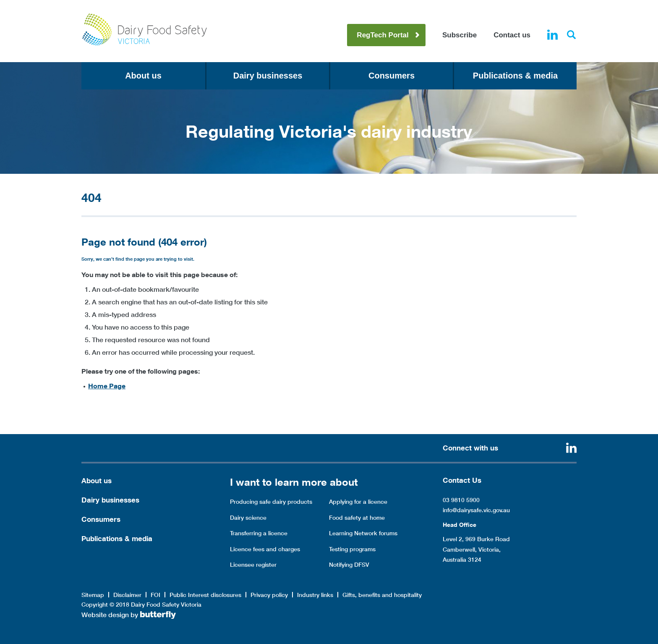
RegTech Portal (383, 35)
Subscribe (460, 35)
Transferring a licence (259, 533)
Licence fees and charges (265, 549)
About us (143, 76)
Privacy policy (269, 595)
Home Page (107, 386)
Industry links (315, 595)
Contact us (512, 35)
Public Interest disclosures (205, 595)
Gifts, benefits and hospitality (382, 595)
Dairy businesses (268, 76)
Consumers (392, 76)
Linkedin (552, 35)
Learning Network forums (363, 533)
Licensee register (253, 565)
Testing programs (352, 549)
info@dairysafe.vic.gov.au (476, 510)
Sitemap (93, 595)
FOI (155, 595)
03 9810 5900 (461, 500)
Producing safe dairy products (271, 502)
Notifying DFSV (349, 565)
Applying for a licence (358, 502)
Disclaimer (127, 595)
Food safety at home (357, 518)
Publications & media (515, 76)
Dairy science (248, 518)
